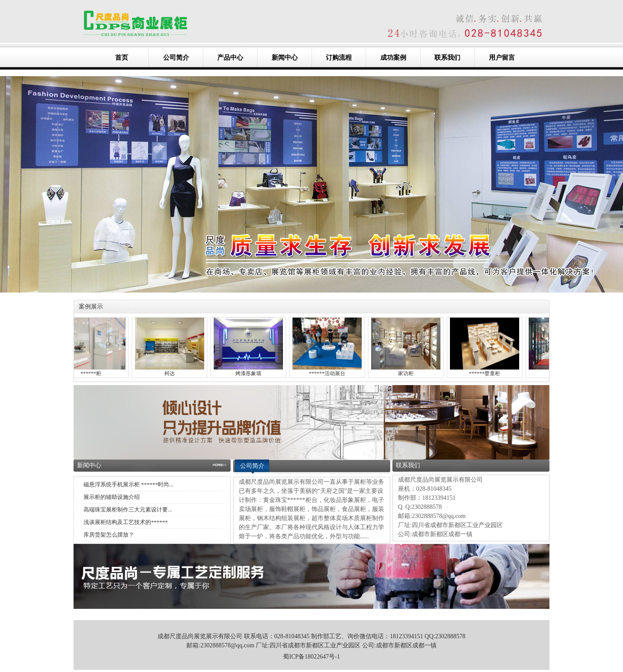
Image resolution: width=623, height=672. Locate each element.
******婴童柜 (486, 373)
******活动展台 (329, 373)
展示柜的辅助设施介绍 (112, 497)
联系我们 (447, 58)
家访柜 (408, 373)
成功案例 (393, 58)
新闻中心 (285, 58)
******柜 (93, 373)
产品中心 (230, 58)
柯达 (171, 373)
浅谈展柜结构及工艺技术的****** (126, 522)
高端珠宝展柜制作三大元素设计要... (128, 510)
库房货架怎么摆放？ (109, 535)
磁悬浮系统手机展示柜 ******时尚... (128, 484)
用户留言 (502, 58)
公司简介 (176, 58)
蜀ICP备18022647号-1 (311, 657)
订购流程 (339, 58)
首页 (122, 58)
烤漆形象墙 (250, 373)
